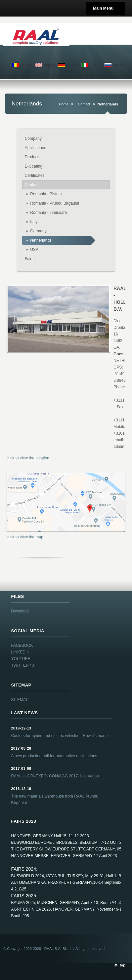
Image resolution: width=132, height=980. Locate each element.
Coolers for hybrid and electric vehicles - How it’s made (59, 736)
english (50, 65)
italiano (96, 65)
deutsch (73, 65)
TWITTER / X (23, 665)
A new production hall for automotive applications (54, 756)
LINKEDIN (20, 652)
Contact (84, 104)
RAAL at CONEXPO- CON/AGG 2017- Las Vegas (55, 776)
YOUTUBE (21, 659)
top (123, 965)
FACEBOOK (22, 646)
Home (64, 104)
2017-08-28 (21, 748)
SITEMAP (20, 700)
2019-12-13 (21, 728)
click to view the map (25, 537)
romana (26, 65)
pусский (119, 65)
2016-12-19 (21, 789)
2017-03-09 (21, 768)
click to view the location (28, 458)
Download (20, 611)
